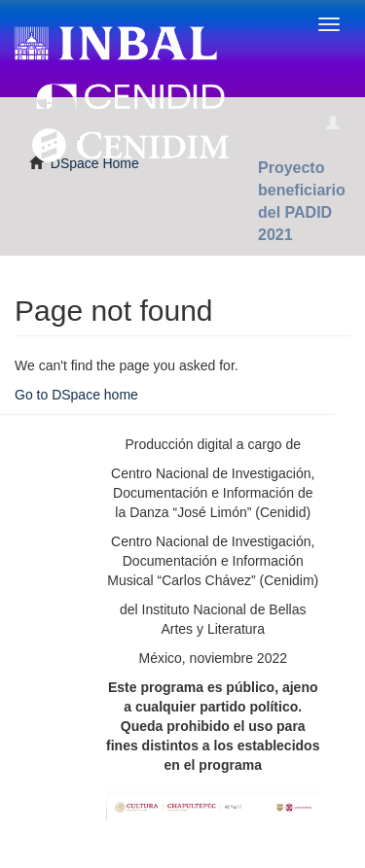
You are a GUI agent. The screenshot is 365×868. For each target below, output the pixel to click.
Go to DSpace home (76, 395)
